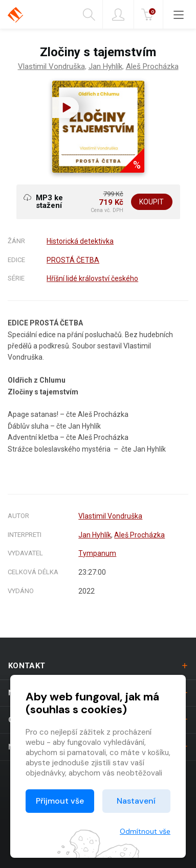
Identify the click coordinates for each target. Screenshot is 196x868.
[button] (66, 108)
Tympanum (97, 553)
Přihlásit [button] (118, 15)
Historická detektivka (80, 241)
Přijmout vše (60, 801)
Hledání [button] (89, 15)
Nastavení (136, 801)
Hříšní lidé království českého (92, 278)
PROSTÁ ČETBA (73, 260)
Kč (149, 15)
